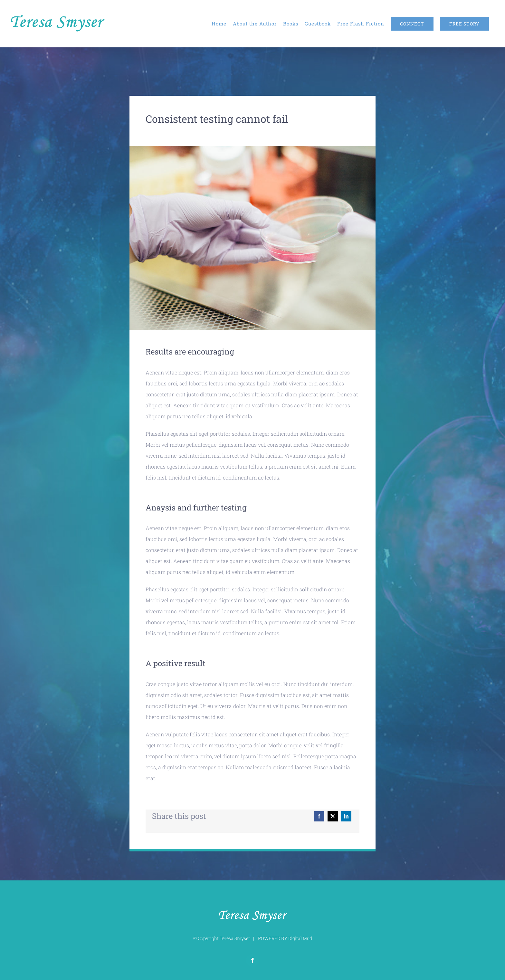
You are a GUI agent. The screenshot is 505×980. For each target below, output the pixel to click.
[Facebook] (319, 816)
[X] (333, 816)
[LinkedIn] (346, 816)
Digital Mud (300, 938)
